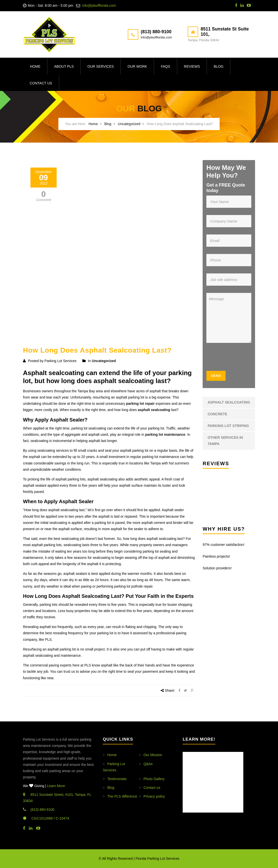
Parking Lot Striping (228, 426)
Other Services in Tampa (225, 441)
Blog (218, 66)
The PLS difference (122, 796)
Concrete (217, 414)
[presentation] (237, 359)
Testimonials (117, 779)
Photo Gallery (154, 779)
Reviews (192, 66)
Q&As (148, 764)
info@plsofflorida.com (99, 5)
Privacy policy (154, 796)
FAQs (165, 66)
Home (35, 66)
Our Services (101, 66)
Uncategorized (129, 124)
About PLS (64, 66)
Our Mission (153, 755)
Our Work (137, 66)
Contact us (41, 83)
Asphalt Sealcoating (229, 402)
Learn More (56, 786)
